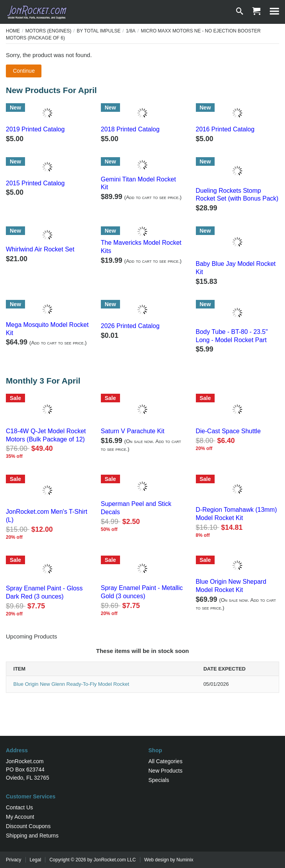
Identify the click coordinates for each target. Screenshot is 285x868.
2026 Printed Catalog (130, 326)
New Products (166, 771)
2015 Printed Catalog (35, 183)
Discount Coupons (28, 826)
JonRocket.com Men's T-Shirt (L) (47, 516)
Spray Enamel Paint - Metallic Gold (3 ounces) (142, 592)
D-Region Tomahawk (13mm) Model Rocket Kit (237, 514)
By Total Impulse (99, 31)
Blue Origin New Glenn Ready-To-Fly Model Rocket (71, 684)
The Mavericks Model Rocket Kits (141, 247)
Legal (35, 860)
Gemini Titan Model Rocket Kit (138, 183)
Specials (159, 780)
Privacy (13, 860)
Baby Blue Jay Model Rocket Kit (236, 268)
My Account (20, 817)
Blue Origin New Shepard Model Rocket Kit (231, 586)
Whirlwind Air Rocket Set (40, 249)
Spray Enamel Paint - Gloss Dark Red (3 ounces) (44, 592)
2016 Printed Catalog (225, 129)
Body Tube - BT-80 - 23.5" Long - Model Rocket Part (232, 336)
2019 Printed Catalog (35, 129)
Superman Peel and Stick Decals (136, 508)
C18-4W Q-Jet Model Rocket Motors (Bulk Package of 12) (46, 435)
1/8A (131, 31)
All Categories (166, 761)
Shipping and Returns (32, 836)
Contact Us (19, 807)
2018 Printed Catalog (130, 129)
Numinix (185, 860)
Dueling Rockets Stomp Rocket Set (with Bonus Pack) (237, 195)
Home (13, 31)
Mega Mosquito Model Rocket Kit (47, 329)
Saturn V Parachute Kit (133, 431)
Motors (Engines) (48, 31)
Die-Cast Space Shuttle (228, 431)
